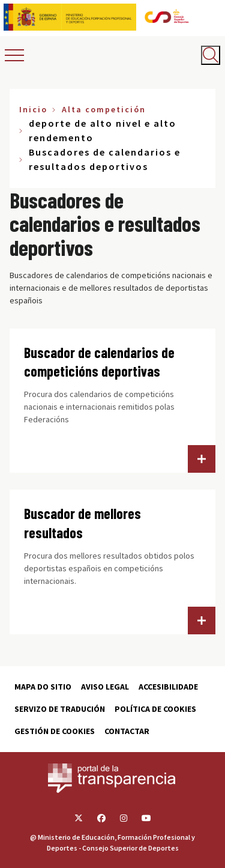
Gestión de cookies (55, 731)
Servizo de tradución (60, 709)
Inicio (33, 109)
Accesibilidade (168, 687)
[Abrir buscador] (211, 55)
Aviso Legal (105, 687)
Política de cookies (155, 709)
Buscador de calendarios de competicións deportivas (99, 362)
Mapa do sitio (43, 687)
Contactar (127, 731)
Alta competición (104, 109)
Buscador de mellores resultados (82, 523)
